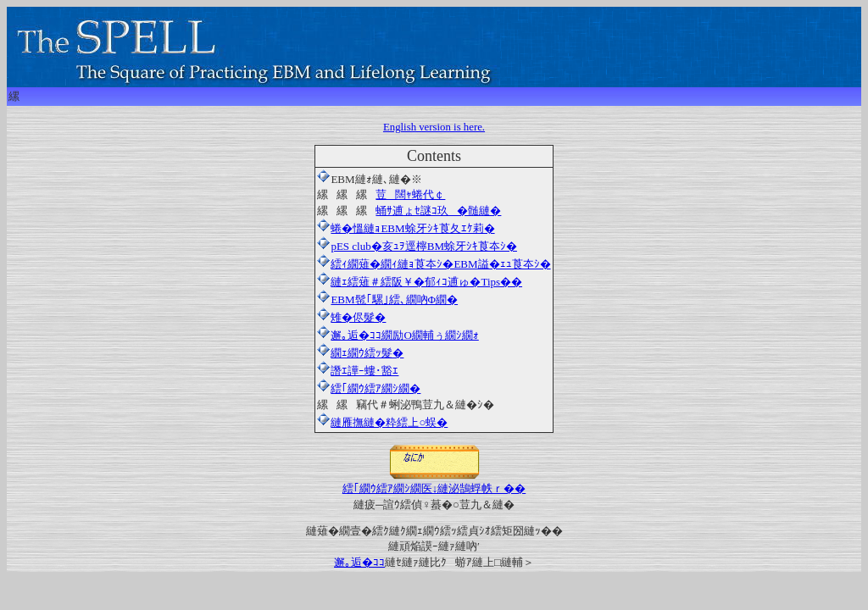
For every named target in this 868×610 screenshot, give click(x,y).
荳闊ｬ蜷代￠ (410, 194)
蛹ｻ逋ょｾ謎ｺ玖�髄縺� (438, 211)
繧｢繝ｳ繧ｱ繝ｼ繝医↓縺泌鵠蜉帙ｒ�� (434, 482)
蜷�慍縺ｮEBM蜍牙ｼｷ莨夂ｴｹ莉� (412, 228)
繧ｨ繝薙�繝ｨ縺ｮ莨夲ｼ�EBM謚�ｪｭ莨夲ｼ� (434, 264)
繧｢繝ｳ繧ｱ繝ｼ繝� (376, 388)
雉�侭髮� (351, 317)
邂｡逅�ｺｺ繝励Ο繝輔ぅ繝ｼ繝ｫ (398, 335)
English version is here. (434, 127)
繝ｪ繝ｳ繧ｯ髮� (360, 353)
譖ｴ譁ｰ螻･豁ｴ (358, 371)
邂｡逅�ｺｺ (359, 562)
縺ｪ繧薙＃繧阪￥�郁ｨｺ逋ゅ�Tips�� (420, 282)
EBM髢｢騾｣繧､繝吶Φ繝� (387, 299)
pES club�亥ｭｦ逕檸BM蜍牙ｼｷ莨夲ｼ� (417, 246)
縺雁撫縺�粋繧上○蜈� (389, 422)
